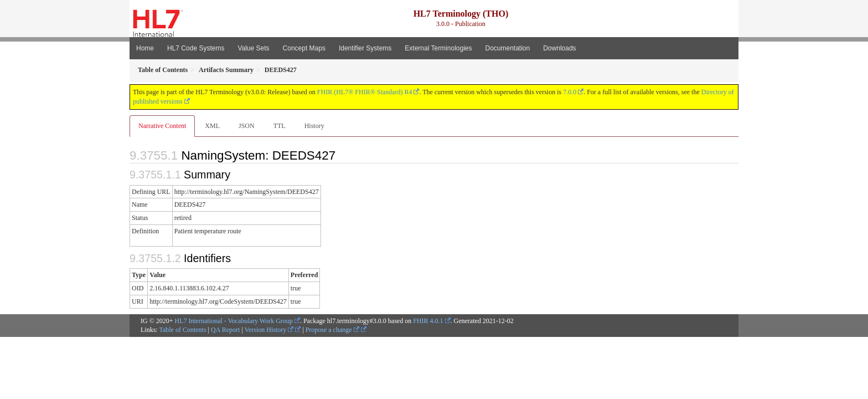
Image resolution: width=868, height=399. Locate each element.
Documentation (507, 48)
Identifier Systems (365, 48)
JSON (247, 126)
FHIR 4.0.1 (428, 321)
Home (145, 48)
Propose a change (332, 330)
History (314, 126)
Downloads (559, 48)
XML (212, 126)
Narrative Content (162, 126)
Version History (269, 330)
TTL (280, 126)
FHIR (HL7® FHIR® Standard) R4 (365, 92)
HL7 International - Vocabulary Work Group (234, 321)
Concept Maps (304, 48)
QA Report (225, 330)
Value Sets (253, 48)
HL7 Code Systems (196, 48)
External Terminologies (438, 48)
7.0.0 (570, 92)
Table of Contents (182, 330)
